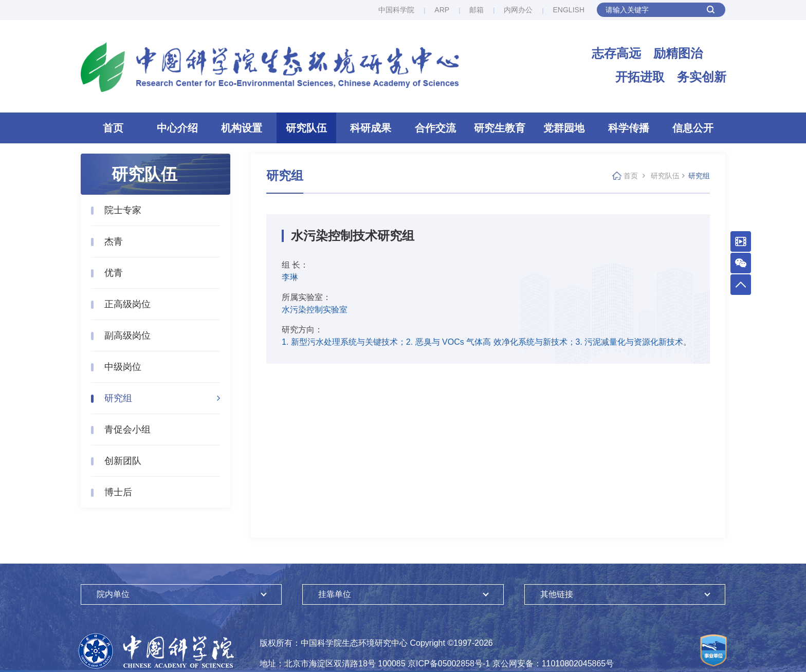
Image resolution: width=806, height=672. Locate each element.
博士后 (118, 492)
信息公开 (693, 128)
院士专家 (123, 210)
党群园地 (564, 128)
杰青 (114, 241)
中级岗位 (123, 367)
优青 (114, 273)
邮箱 (477, 10)
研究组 (118, 398)
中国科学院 (396, 10)
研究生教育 (500, 128)
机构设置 (242, 128)
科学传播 (629, 128)
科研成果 (371, 128)
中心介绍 (177, 128)
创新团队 (123, 461)
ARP (442, 10)
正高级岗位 (127, 304)
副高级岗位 (127, 335)
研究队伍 (306, 128)
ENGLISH (569, 10)
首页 (113, 128)
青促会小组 (127, 430)
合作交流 (435, 128)
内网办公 (518, 10)
